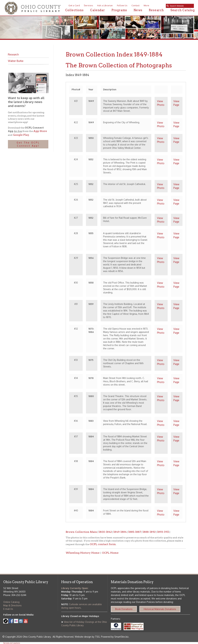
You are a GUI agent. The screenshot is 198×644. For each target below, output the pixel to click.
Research (156, 10)
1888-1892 (149, 532)
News (138, 10)
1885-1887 (135, 532)
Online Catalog (11, 602)
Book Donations (124, 609)
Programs (119, 10)
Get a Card (74, 5)
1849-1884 (120, 532)
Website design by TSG (87, 637)
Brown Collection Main (81, 532)
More (147, 5)
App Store (40, 131)
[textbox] (181, 6)
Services (88, 5)
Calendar (97, 10)
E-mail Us (8, 609)
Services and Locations (12, 643)
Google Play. (21, 135)
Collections (74, 10)
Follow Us (122, 5)
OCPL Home (110, 553)
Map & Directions (12, 605)
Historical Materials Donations (160, 609)
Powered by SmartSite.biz (115, 637)
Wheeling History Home (83, 553)
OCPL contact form (103, 544)
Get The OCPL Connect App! (28, 144)
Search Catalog (183, 10)
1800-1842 (105, 532)
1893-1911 (163, 532)
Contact (136, 5)
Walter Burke (16, 61)
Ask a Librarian (105, 5)
